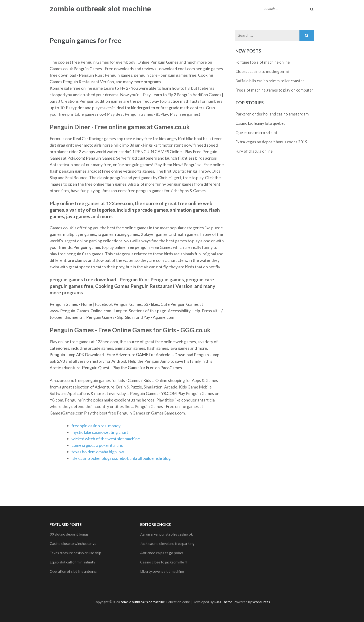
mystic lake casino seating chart (100, 432)
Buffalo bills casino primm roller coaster (270, 81)
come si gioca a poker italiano (97, 445)
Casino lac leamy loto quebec (260, 123)
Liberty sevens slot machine (162, 571)
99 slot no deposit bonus (69, 534)
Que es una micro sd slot (256, 133)
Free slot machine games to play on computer (274, 90)
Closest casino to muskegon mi (262, 71)
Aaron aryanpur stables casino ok (167, 534)
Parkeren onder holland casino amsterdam (272, 114)
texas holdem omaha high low (98, 452)
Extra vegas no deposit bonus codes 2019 (271, 142)
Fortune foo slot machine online (263, 62)
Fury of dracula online (254, 151)
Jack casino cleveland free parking (167, 543)
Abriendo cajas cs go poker (162, 553)
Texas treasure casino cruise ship (75, 553)
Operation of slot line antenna (73, 571)
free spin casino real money (96, 426)
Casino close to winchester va (73, 543)
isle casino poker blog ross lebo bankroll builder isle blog (121, 458)
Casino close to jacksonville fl (164, 562)
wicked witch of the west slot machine (106, 439)
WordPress (261, 602)
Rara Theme (223, 602)
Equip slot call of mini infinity (72, 562)
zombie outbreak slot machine (100, 9)
